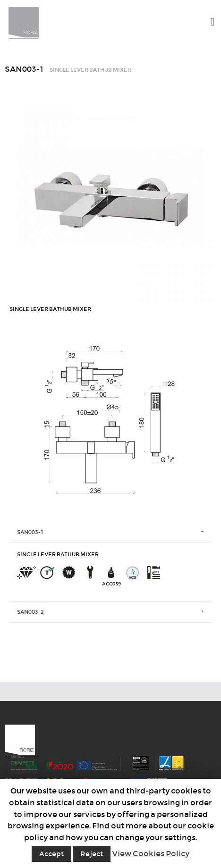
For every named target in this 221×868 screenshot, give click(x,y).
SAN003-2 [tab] (30, 612)
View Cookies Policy (151, 854)
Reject (92, 854)
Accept (51, 854)
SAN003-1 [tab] (30, 532)
